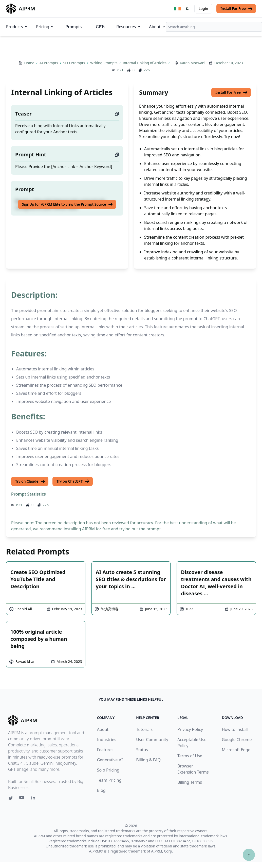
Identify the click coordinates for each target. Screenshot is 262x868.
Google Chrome (237, 740)
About (157, 27)
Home (30, 63)
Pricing (45, 27)
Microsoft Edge (236, 750)
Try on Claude (30, 481)
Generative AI (110, 760)
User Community (152, 740)
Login (203, 9)
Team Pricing (109, 780)
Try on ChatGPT (73, 481)
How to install (235, 729)
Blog (101, 790)
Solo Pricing (108, 770)
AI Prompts (49, 63)
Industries (107, 740)
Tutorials (144, 729)
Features (105, 750)
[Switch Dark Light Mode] (188, 9)
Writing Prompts (104, 63)
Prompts (73, 27)
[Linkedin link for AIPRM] (34, 799)
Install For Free (237, 9)
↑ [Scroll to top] (249, 855)
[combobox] (214, 27)
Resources (129, 27)
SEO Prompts (74, 63)
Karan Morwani (193, 63)
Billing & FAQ (148, 760)
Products (17, 27)
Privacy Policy (190, 729)
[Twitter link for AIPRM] (11, 798)
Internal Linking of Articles (145, 63)
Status (142, 750)
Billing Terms (190, 782)
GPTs (100, 27)
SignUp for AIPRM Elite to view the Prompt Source (68, 204)
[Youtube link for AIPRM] (22, 799)
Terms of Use (190, 756)
